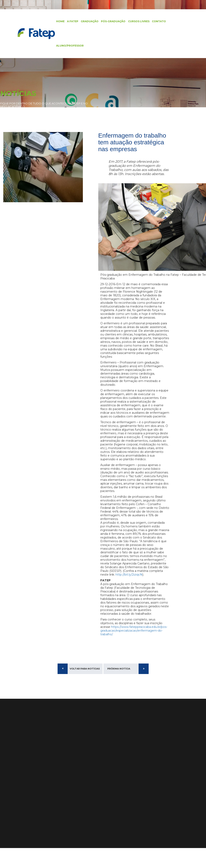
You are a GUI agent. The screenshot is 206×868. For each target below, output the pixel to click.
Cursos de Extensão (14, 780)
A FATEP (71, 22)
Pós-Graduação (112, 22)
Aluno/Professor (68, 46)
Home (59, 22)
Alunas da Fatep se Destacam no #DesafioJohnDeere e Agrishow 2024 (130, 816)
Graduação (88, 22)
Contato (157, 22)
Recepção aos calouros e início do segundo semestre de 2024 (130, 788)
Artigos (5, 802)
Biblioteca (7, 791)
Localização (39, 785)
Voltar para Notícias (85, 688)
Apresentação (41, 763)
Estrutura (38, 774)
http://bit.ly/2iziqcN (120, 594)
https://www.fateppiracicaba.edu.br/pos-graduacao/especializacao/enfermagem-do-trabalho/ (134, 650)
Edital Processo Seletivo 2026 (131, 773)
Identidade (39, 780)
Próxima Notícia (119, 688)
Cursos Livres (137, 22)
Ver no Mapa (75, 794)
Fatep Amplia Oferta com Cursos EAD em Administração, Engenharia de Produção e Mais (130, 802)
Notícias (6, 797)
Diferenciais (39, 769)
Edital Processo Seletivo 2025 (131, 778)
